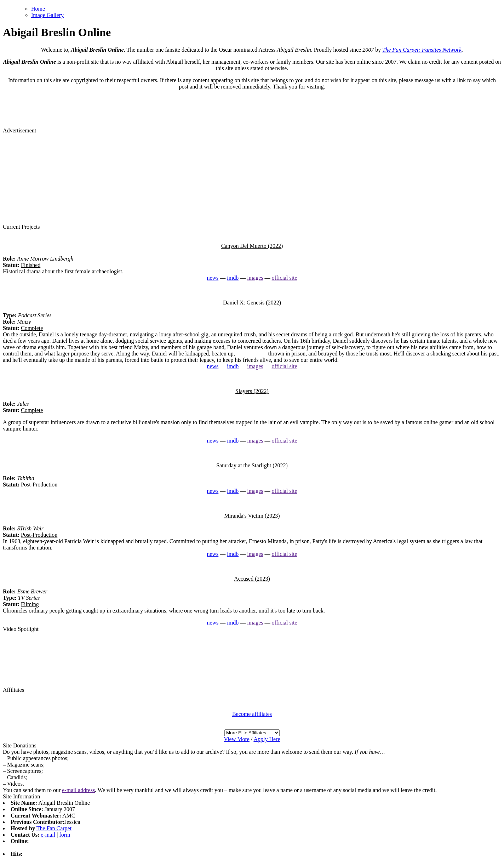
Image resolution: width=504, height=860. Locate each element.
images (255, 278)
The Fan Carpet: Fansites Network (422, 50)
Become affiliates (252, 714)
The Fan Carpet (54, 828)
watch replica (252, 354)
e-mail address (78, 790)
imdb (233, 278)
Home (38, 9)
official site (284, 278)
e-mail (48, 835)
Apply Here (267, 739)
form (65, 835)
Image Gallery (47, 15)
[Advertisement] (252, 178)
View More (236, 739)
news (213, 278)
